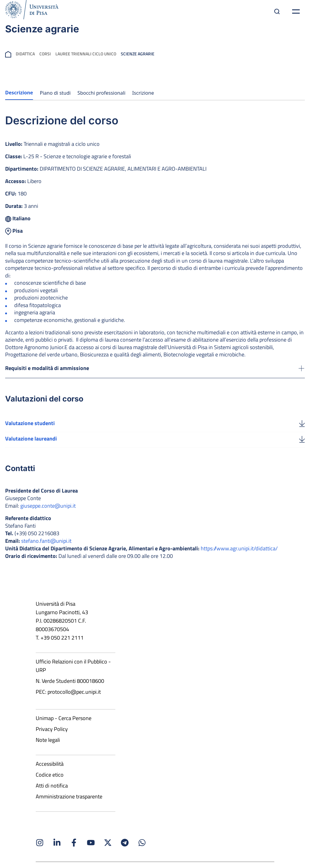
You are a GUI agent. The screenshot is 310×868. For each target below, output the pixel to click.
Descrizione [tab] (19, 93)
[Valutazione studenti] (302, 430)
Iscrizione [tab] (143, 93)
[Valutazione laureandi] (302, 446)
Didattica (25, 54)
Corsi (45, 54)
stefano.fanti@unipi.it (46, 548)
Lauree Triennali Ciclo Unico (86, 54)
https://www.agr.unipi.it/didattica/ (239, 556)
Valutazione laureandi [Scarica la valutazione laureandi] (31, 446)
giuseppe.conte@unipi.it (48, 513)
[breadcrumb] (8, 54)
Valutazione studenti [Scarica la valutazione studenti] (30, 430)
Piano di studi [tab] (55, 93)
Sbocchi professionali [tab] (101, 93)
